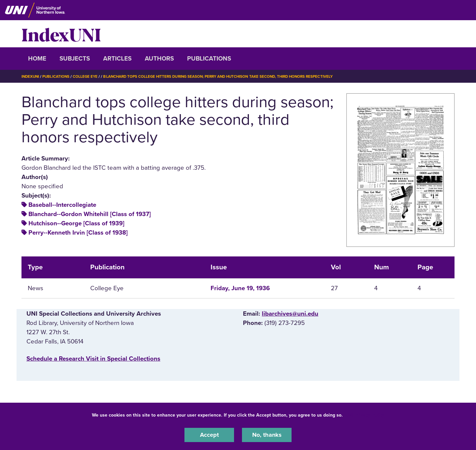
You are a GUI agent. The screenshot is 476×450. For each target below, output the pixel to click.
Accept (209, 435)
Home (37, 59)
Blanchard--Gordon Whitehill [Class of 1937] (90, 214)
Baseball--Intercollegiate (62, 205)
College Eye (87, 76)
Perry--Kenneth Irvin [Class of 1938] (78, 233)
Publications (209, 59)
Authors (159, 59)
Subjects (75, 59)
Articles (117, 59)
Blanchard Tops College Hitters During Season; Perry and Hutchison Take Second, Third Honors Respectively (226, 76)
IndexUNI (61, 34)
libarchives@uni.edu (290, 314)
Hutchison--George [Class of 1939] (76, 223)
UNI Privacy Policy (365, 415)
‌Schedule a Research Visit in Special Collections (93, 359)
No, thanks (267, 435)
